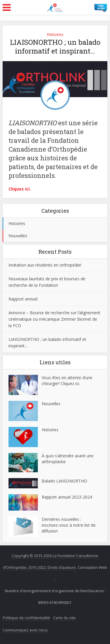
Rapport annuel (23, 299)
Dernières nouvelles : (62, 519)
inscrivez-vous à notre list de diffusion (69, 528)
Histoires (55, 34)
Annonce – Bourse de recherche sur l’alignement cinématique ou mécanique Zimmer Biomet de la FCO (54, 319)
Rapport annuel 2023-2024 (67, 497)
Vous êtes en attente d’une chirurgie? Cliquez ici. (67, 381)
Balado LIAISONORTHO (64, 481)
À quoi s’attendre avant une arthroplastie (68, 459)
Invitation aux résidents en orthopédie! (45, 265)
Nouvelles (18, 236)
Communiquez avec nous (25, 630)
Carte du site (64, 618)
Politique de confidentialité (26, 618)
